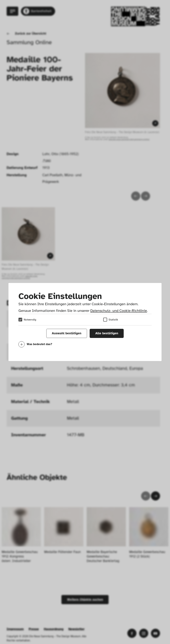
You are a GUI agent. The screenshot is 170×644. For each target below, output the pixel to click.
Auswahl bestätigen (67, 333)
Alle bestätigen (107, 333)
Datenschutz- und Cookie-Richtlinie (119, 311)
